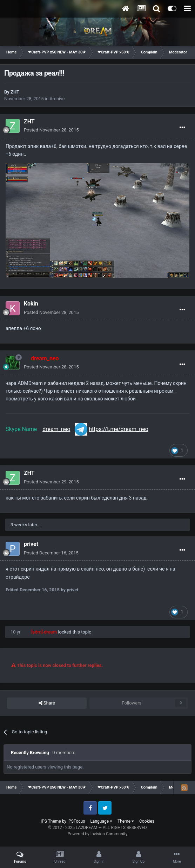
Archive (57, 99)
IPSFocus (76, 821)
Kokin (31, 304)
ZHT (15, 92)
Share (47, 703)
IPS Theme (51, 821)
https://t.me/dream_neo (119, 429)
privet (31, 544)
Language (101, 821)
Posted (51, 130)
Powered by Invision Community (98, 834)
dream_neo (56, 429)
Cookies (147, 821)
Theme (126, 821)
